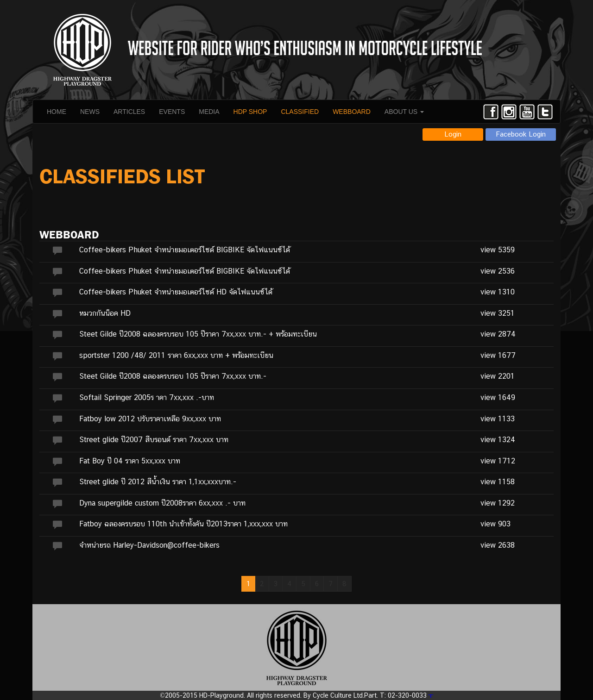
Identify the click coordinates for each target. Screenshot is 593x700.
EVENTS (172, 112)
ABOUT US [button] (404, 112)
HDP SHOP (250, 112)
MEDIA (209, 112)
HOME (57, 112)
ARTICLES (129, 112)
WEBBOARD (352, 112)
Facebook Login (521, 134)
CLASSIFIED (300, 112)
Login (453, 134)
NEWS (90, 112)
